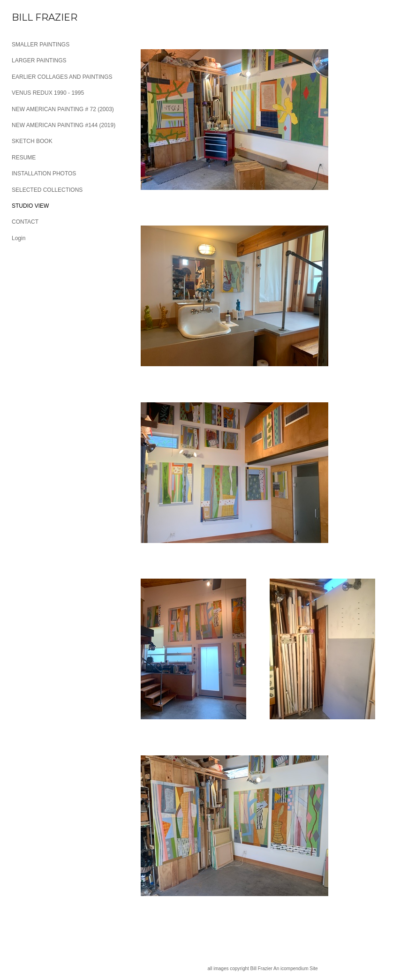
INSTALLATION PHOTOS (44, 173)
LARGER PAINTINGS (39, 60)
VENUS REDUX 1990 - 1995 (48, 93)
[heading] (35, 18)
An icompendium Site (296, 969)
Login (19, 238)
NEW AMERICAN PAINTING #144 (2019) (64, 125)
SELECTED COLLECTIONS (47, 190)
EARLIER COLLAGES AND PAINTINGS (62, 77)
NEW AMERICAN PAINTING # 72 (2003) (63, 109)
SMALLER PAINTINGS (41, 45)
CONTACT (25, 222)
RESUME (24, 158)
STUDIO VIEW (30, 206)
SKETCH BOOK (32, 141)
